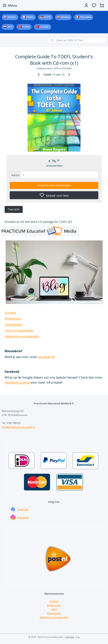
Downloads (54, 613)
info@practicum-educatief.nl (18, 427)
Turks (26, 27)
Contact (10, 313)
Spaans (65, 17)
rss (78, 637)
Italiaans (86, 17)
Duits (47, 17)
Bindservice (13, 319)
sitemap (70, 637)
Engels (12, 17)
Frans (30, 17)
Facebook (23, 509)
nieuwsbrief (46, 357)
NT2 (10, 27)
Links (54, 609)
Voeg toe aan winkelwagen (54, 185)
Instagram (23, 517)
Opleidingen (13, 325)
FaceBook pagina (18, 382)
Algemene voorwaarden (22, 336)
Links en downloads (19, 331)
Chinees (45, 27)
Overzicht (14, 209)
